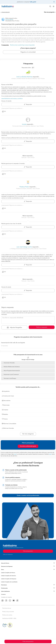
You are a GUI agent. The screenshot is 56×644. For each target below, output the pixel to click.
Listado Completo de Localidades (9, 582)
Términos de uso (7, 608)
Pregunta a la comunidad (28, 52)
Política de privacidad (8, 612)
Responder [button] (28, 105)
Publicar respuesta (42, 327)
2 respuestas (4, 346)
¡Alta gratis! (33, 2)
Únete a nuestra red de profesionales (28, 496)
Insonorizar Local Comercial (11, 375)
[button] (28, 563)
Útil (4, 111)
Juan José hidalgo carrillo (24, 247)
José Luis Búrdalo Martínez (24, 77)
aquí (15, 454)
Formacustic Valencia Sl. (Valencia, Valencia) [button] (24, 126)
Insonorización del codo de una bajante (13, 343)
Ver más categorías (28, 434)
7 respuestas (5, 45)
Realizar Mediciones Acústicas (12, 367)
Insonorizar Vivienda (9, 363)
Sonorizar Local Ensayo (10, 378)
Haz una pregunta (49, 12)
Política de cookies (7, 615)
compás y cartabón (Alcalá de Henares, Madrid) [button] (24, 79)
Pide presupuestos (28, 642)
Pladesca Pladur (24, 187)
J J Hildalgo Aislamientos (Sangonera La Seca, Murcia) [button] (24, 249)
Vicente (24, 124)
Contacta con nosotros (6, 597)
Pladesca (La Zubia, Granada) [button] (24, 189)
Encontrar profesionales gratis (28, 446)
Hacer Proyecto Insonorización (12, 371)
